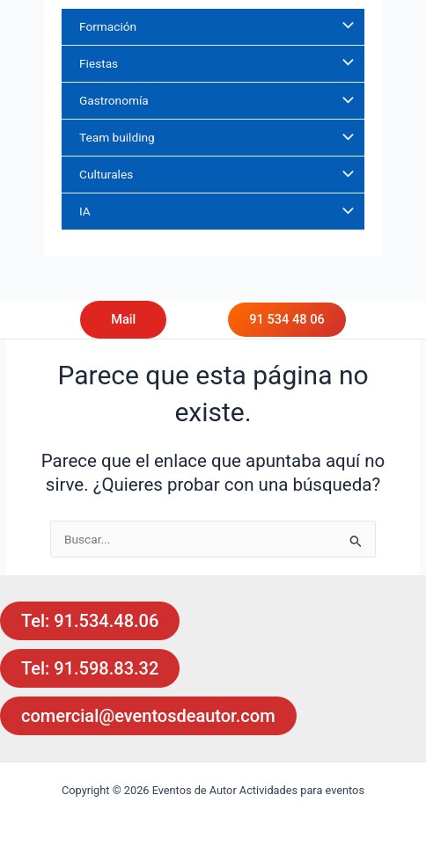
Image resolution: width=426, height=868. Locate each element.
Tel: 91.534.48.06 (90, 621)
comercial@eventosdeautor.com (148, 716)
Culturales (106, 174)
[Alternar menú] (344, 27)
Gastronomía (114, 100)
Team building (117, 137)
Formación (108, 26)
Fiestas (99, 63)
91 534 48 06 (286, 319)
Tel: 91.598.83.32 (90, 668)
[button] (141, 320)
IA (85, 211)
